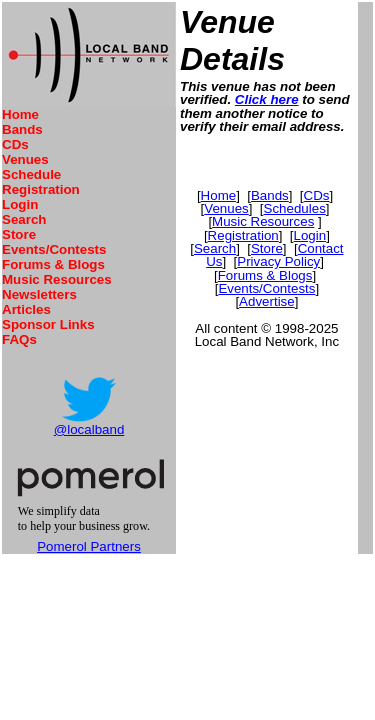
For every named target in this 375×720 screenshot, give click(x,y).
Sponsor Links (48, 324)
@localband (89, 429)
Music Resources (57, 279)
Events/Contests (54, 249)
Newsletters (39, 294)
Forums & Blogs (53, 264)
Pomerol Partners (89, 546)
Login (20, 204)
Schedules (295, 208)
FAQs (19, 339)
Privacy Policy (278, 261)
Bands (22, 129)
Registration (41, 189)
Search (24, 219)
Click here (267, 99)
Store (19, 234)
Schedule (31, 174)
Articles (26, 309)
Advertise (267, 301)
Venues (25, 159)
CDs (15, 144)
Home (20, 114)
